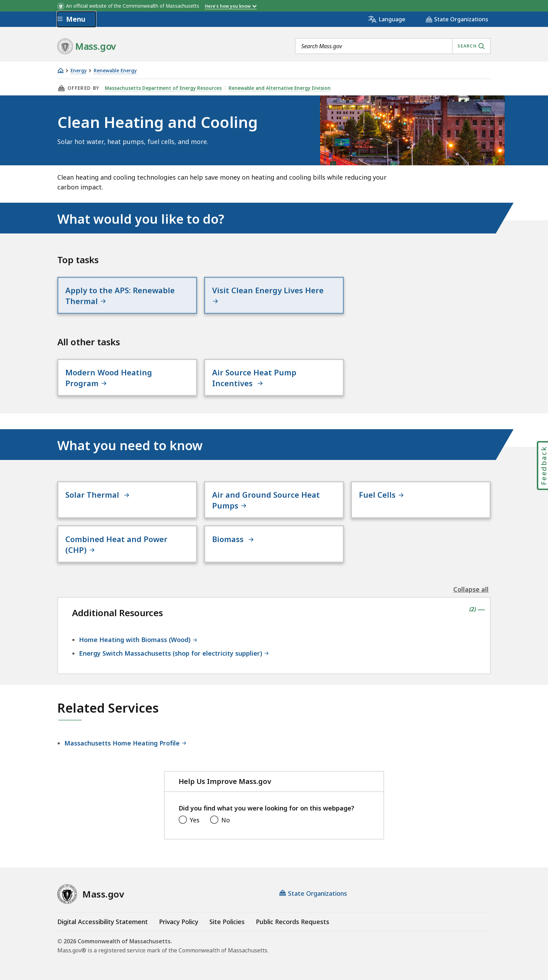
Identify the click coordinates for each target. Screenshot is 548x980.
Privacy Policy (179, 922)
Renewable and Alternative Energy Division (280, 88)
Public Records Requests (293, 922)
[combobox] (393, 46)
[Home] (60, 70)
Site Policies (227, 922)
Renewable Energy (115, 71)
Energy (79, 71)
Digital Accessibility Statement (103, 922)
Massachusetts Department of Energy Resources (163, 88)
